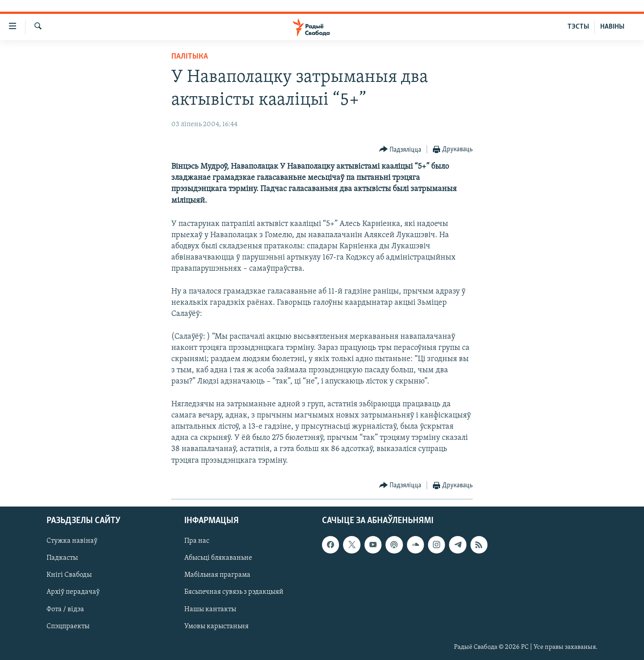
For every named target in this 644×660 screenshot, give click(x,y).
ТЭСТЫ (578, 27)
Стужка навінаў (72, 541)
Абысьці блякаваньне (218, 558)
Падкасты (62, 558)
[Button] (400, 150)
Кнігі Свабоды (69, 575)
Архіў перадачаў (73, 592)
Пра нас (197, 541)
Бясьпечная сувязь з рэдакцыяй (234, 592)
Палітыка (190, 57)
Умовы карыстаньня (216, 626)
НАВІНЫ (612, 27)
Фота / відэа (65, 609)
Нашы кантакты (210, 609)
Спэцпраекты (68, 626)
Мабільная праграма (217, 575)
